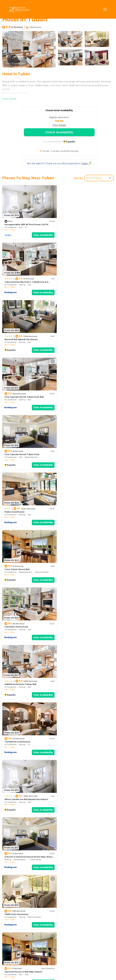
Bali (6, 230)
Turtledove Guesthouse (74, 454)
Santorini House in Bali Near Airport (81, 569)
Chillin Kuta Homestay (16, 569)
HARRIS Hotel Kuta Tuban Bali (20, 454)
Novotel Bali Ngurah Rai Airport (21, 282)
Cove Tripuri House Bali (17, 397)
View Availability (43, 235)
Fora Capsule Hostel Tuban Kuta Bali (81, 282)
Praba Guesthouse (72, 339)
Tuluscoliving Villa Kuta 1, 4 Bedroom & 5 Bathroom (83, 921)
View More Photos (16, 63)
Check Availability (59, 132)
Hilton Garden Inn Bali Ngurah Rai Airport (26, 511)
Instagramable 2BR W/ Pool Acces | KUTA (26, 224)
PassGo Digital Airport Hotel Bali (79, 741)
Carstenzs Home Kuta (73, 397)
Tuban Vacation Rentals (15, 920)
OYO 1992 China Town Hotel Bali (79, 683)
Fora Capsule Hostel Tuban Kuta (22, 339)
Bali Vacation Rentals (18, 927)
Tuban (12, 230)
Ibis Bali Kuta (11, 856)
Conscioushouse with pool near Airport (83, 626)
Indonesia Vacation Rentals (16, 934)
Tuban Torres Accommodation (78, 856)
